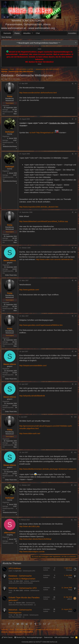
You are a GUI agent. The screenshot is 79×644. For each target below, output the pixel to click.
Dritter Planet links (11, 275)
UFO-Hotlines (15, 568)
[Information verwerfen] (75, 43)
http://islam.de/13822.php (29, 526)
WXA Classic (7, 637)
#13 (75, 520)
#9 (76, 384)
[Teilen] (73, 84)
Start (72, 637)
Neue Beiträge (7, 37)
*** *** (38, 43)
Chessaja (69, 570)
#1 (76, 84)
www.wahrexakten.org (42, 28)
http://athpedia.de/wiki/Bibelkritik (32, 396)
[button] (32, 33)
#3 (76, 154)
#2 (76, 119)
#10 (75, 417)
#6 (76, 281)
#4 (76, 212)
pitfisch (70, 599)
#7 (76, 316)
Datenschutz (48, 637)
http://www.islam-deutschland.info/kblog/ (35, 539)
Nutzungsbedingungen (34, 637)
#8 (76, 351)
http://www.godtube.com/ (29, 290)
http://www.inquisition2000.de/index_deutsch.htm (39, 207)
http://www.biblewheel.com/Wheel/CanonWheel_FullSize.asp (44, 221)
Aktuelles (27, 33)
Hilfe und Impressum (62, 637)
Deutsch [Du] (20, 637)
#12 (75, 485)
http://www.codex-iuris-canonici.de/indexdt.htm (55, 259)
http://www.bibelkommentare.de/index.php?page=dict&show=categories (48, 469)
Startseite (7, 33)
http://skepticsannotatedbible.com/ (33, 365)
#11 (75, 452)
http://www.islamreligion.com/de (32, 552)
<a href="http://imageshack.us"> (44, 133)
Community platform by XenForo (39, 642)
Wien (15, 114)
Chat (38, 33)
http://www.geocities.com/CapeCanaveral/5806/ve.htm (41, 325)
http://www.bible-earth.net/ (30, 433)
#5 (76, 248)
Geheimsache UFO (29, 571)
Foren (17, 33)
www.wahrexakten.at (14, 28)
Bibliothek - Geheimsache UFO (23, 588)
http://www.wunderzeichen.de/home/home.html (38, 93)
